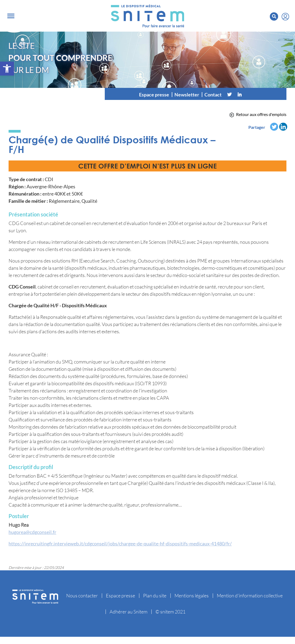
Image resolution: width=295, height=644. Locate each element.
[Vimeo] (250, 95)
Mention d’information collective (250, 596)
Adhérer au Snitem (128, 612)
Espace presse (154, 95)
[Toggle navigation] (11, 16)
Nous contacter (82, 596)
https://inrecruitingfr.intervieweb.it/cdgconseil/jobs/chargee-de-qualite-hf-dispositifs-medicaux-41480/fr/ (120, 544)
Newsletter (187, 95)
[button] (7, 69)
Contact (213, 95)
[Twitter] (229, 95)
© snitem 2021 (170, 612)
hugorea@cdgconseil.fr (32, 532)
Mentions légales (192, 596)
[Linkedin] (240, 95)
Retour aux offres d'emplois (261, 114)
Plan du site (155, 596)
